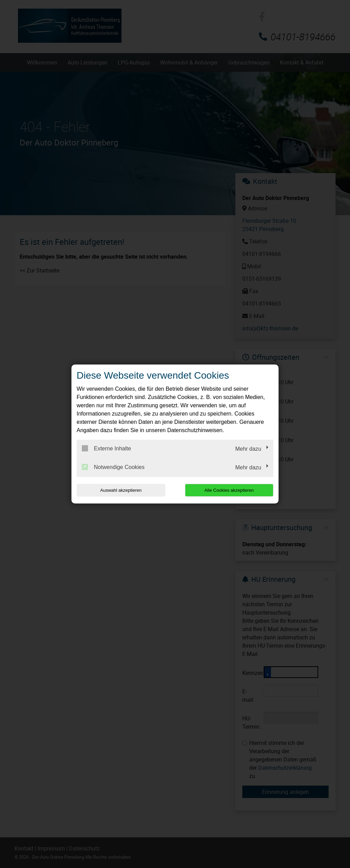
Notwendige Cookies (113, 467)
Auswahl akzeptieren (121, 490)
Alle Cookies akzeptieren (229, 490)
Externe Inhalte (106, 448)
